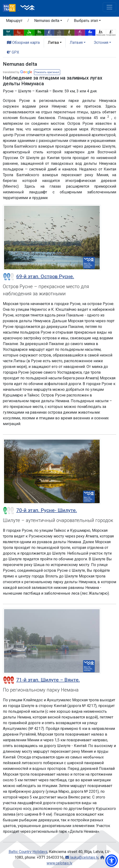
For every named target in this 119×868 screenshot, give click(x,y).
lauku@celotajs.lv (82, 857)
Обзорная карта (23, 43)
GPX (13, 52)
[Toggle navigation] (109, 7)
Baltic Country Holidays (28, 852)
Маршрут (14, 21)
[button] (48, 21)
